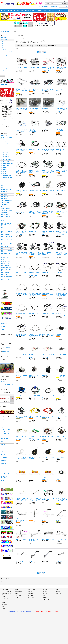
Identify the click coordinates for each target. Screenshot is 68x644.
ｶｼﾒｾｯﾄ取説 (4, 461)
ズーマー (47, 613)
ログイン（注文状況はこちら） (44, 6)
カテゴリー (31, 592)
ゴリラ (35, 613)
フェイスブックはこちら (5, 120)
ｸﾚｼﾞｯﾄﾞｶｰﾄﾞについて (6, 481)
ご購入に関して (4, 470)
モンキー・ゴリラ (46, 599)
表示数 (19, 46)
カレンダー (17, 597)
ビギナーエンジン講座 (6, 467)
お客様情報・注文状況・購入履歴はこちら (7, 594)
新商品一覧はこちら (5, 84)
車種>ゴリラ (4, 445)
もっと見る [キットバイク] (11, 129)
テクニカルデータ (5, 439)
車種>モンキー (4, 442)
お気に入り (4, 597)
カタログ (17, 590)
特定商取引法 (4, 323)
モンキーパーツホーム (6, 590)
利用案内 (3, 327)
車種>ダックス (4, 448)
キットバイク (29, 613)
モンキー (32, 613)
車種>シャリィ (4, 451)
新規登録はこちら (55, 6)
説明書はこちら (4, 464)
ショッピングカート (5, 601)
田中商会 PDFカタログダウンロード (7, 477)
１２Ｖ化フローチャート (6, 457)
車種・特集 (31, 594)
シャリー (44, 613)
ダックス (41, 613)
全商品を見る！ (4, 38)
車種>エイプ (4, 454)
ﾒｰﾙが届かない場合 (5, 473)
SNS (2, 484)
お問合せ (3, 330)
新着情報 (17, 594)
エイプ (38, 613)
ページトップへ (65, 587)
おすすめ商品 (31, 596)
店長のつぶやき (18, 596)
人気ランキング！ (32, 597)
